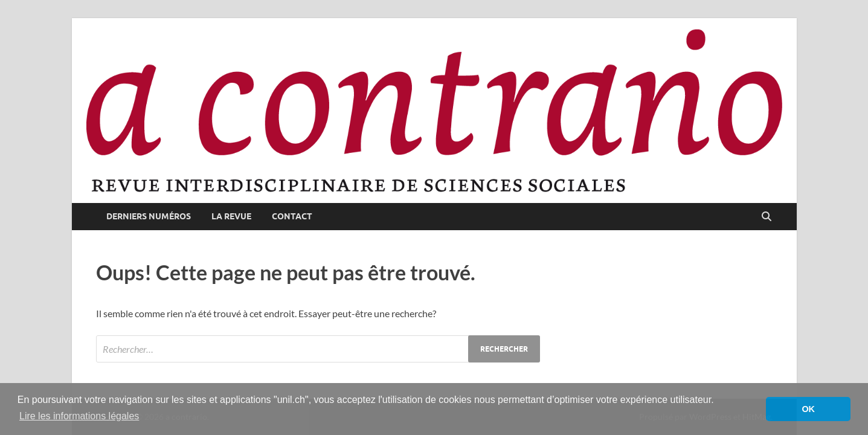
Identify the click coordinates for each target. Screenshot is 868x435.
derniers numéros (149, 216)
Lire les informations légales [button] (79, 416)
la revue (231, 216)
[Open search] (767, 217)
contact (292, 216)
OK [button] (808, 409)
